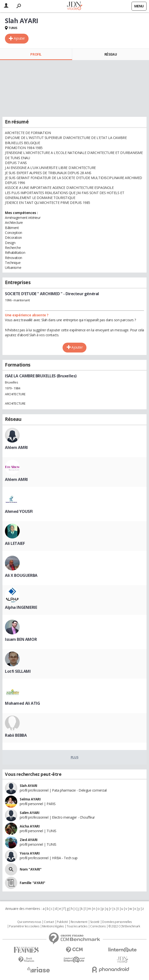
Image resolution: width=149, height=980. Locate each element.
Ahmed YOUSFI (19, 511)
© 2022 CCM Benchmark (124, 926)
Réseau (111, 54)
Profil (36, 54)
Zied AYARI (29, 840)
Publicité (62, 922)
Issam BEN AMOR (21, 639)
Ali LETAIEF (15, 543)
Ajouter (19, 38)
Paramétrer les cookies (24, 926)
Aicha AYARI (30, 826)
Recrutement (79, 922)
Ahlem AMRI (16, 447)
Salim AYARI (29, 813)
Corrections (98, 926)
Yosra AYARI (30, 853)
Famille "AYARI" (33, 883)
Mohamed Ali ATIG (22, 703)
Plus (74, 757)
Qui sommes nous (29, 922)
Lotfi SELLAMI (18, 671)
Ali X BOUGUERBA (21, 575)
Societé (95, 922)
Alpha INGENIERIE (21, 607)
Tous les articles (77, 926)
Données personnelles (117, 922)
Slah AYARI (28, 786)
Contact (49, 922)
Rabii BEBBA (16, 735)
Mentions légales (53, 926)
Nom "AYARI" (31, 869)
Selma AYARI (30, 799)
